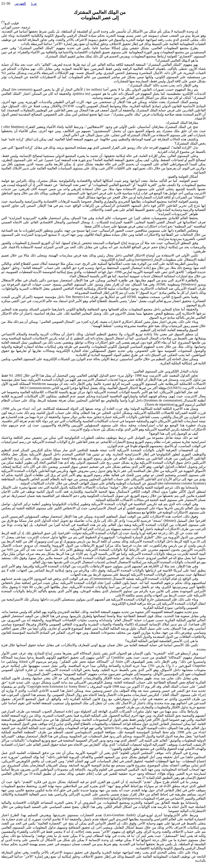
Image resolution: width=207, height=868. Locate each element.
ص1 (34, 4)
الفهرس (20, 4)
